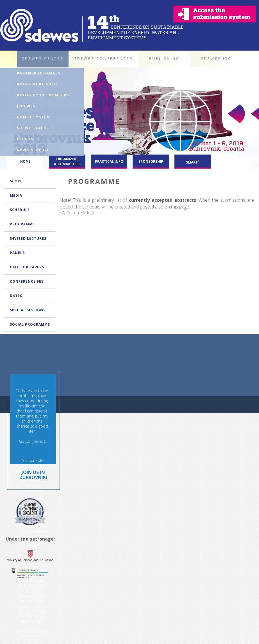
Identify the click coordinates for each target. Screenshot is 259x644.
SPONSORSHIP (151, 161)
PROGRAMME (22, 224)
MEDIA (16, 195)
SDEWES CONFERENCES (104, 59)
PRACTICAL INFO (109, 161)
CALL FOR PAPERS (27, 267)
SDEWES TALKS (33, 128)
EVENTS (25, 139)
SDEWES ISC (216, 59)
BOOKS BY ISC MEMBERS (43, 95)
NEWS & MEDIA (33, 150)
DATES (16, 296)
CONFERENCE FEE (27, 281)
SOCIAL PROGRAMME (30, 324)
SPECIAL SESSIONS (28, 310)
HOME (25, 161)
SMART (193, 162)
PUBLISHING (164, 59)
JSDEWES (26, 106)
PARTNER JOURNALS (39, 73)
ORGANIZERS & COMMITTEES (67, 161)
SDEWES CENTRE (43, 59)
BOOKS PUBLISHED (37, 84)
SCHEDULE (20, 210)
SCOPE (16, 181)
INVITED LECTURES (28, 238)
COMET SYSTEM (34, 117)
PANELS (17, 253)
